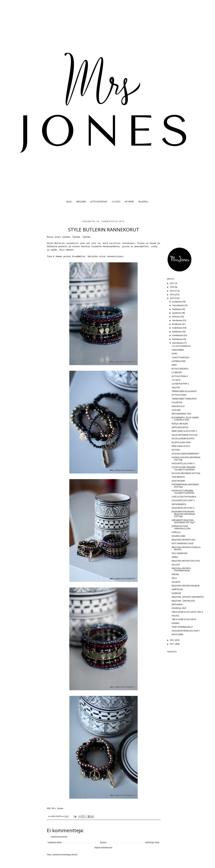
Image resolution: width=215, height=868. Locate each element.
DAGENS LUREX (178, 536)
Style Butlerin (56, 243)
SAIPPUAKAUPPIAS (180, 427)
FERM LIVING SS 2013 (181, 446)
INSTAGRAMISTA (179, 504)
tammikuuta (178, 343)
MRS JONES (81, 202)
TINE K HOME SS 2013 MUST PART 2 (187, 612)
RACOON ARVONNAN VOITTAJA (186, 473)
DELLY (174, 578)
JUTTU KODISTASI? (99, 202)
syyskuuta (177, 313)
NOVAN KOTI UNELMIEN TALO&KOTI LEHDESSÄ (183, 492)
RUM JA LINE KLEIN (180, 424)
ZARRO (175, 557)
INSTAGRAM (177, 604)
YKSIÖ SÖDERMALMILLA (182, 627)
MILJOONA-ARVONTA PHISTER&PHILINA (181, 569)
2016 (172, 287)
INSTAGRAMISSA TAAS (181, 414)
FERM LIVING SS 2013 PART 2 (184, 431)
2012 (172, 640)
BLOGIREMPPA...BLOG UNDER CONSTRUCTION (185, 419)
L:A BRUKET (177, 372)
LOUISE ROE (177, 402)
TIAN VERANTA (178, 477)
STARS (174, 354)
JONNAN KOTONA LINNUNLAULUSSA (181, 527)
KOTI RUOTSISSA (179, 395)
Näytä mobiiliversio (103, 848)
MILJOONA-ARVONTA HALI (184, 540)
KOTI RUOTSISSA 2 (180, 376)
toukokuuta (178, 328)
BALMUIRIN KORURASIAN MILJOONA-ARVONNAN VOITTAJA (183, 514)
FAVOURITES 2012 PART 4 (183, 463)
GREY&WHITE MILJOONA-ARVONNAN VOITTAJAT (183, 521)
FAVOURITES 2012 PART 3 (183, 500)
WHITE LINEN (177, 634)
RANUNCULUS (178, 406)
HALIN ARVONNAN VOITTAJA (185, 435)
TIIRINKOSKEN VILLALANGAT (184, 391)
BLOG (69, 202)
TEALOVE (176, 388)
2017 (172, 283)
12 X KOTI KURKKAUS (181, 346)
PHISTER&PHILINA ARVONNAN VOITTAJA (185, 486)
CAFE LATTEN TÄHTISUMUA (184, 497)
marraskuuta (178, 305)
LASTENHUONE (178, 361)
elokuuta (176, 317)
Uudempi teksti (55, 842)
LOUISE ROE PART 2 (180, 384)
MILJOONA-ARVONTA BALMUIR (186, 586)
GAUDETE (176, 582)
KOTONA (176, 450)
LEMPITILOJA (177, 589)
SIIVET (174, 365)
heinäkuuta (177, 320)
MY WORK (129, 202)
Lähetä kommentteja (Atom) (65, 855)
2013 (172, 298)
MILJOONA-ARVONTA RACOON (186, 561)
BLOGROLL (143, 202)
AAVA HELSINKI (178, 481)
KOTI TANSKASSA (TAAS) (182, 543)
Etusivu (103, 842)
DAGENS (175, 623)
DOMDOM (176, 593)
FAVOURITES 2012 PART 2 (183, 508)
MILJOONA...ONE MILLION (183, 601)
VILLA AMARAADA (180, 553)
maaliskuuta (178, 335)
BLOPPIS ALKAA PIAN (181, 442)
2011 (172, 644)
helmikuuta (177, 339)
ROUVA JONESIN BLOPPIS (183, 439)
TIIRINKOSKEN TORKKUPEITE (184, 399)
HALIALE (175, 616)
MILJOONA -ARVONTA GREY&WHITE (188, 597)
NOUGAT (176, 565)
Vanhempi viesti (152, 842)
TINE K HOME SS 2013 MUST (184, 619)
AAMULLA (176, 532)
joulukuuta (177, 302)
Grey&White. (79, 256)
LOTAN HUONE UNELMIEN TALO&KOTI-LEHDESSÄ (183, 468)
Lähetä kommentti (59, 837)
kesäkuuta (177, 324)
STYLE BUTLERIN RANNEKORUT (185, 454)
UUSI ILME (176, 410)
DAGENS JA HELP (179, 608)
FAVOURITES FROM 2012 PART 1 (186, 631)
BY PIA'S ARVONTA (180, 369)
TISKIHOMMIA (178, 350)
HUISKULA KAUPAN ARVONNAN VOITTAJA (186, 458)
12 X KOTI (116, 202)
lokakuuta (177, 309)
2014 (172, 295)
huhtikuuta (177, 332)
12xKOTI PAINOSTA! (181, 357)
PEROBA (175, 574)
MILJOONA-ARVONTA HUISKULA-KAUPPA (186, 548)
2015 (172, 291)
